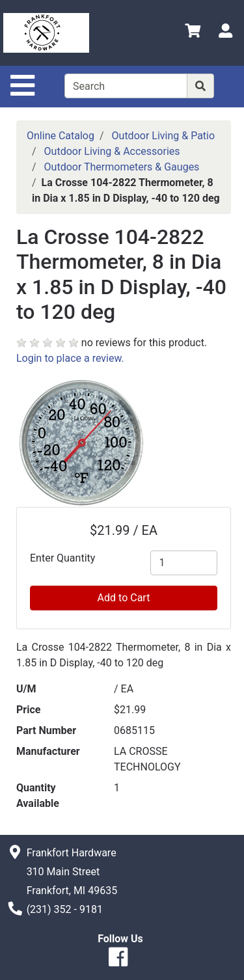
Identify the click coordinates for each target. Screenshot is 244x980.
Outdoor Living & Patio (164, 136)
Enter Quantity (62, 558)
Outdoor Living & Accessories (112, 151)
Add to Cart (124, 598)
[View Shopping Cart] (193, 33)
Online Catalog (61, 136)
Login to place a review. (70, 358)
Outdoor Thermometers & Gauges (122, 167)
